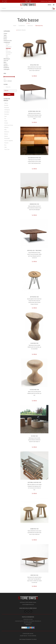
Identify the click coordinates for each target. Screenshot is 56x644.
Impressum (28, 625)
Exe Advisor (34, 639)
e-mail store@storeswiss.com (28, 605)
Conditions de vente (28, 619)
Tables (5, 35)
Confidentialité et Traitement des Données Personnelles (28, 621)
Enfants (5, 37)
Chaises (5, 34)
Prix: (5, 79)
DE (3, 1)
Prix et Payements (28, 623)
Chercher (4, 8)
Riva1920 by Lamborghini (7, 69)
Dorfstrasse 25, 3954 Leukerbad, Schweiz (28, 602)
